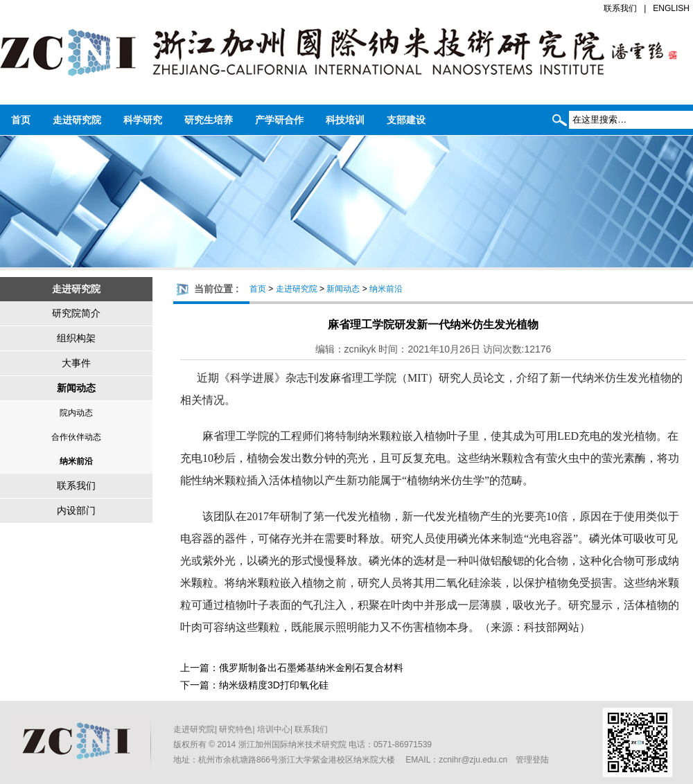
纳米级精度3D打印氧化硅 (274, 685)
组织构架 (76, 338)
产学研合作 (279, 120)
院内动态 (76, 413)
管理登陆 (532, 760)
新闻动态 (76, 388)
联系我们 (620, 8)
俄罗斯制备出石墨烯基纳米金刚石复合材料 (311, 668)
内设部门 (76, 510)
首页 (21, 120)
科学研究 (143, 120)
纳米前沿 (76, 461)
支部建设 (406, 120)
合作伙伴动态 (76, 437)
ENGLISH (671, 8)
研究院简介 (76, 313)
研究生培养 (209, 120)
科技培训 (345, 120)
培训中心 (274, 729)
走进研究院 (77, 120)
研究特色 (236, 729)
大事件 (76, 363)
